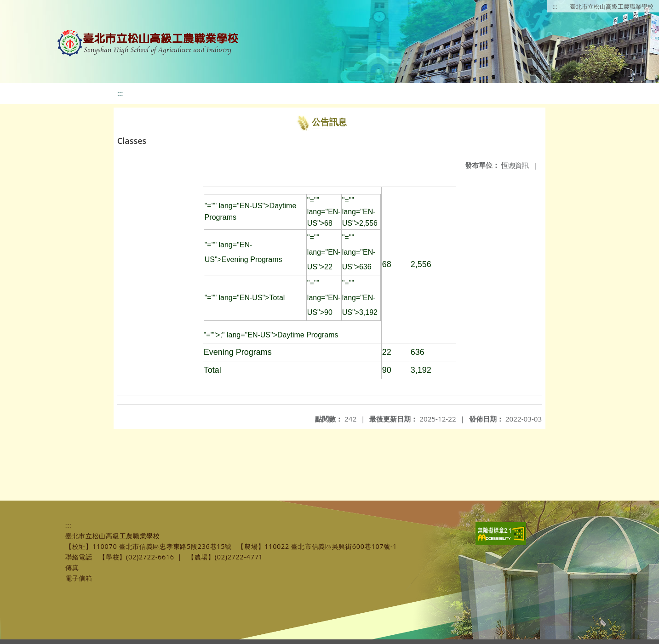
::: (555, 6)
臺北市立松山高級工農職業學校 (612, 6)
